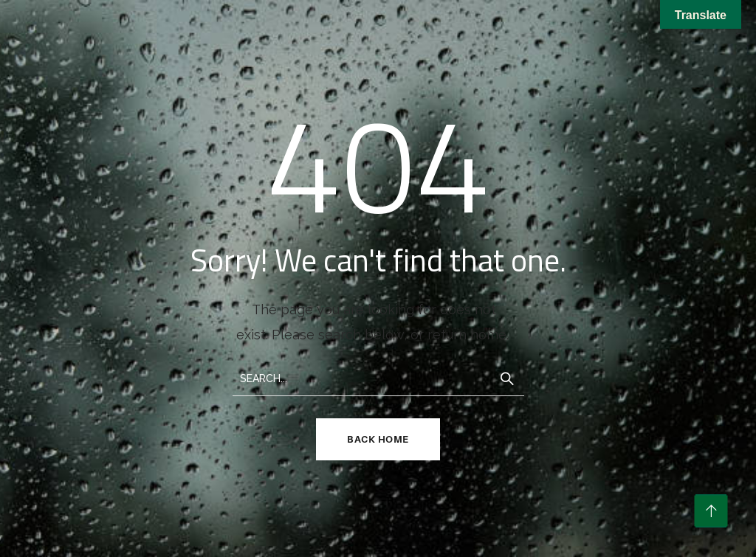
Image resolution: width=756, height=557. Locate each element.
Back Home (378, 439)
